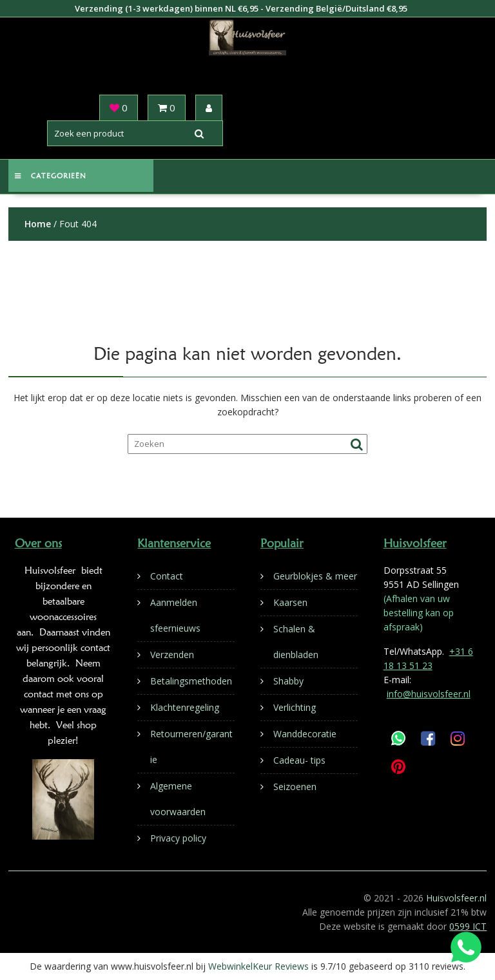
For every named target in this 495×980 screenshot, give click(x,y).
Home (38, 224)
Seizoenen (295, 787)
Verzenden (172, 655)
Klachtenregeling (185, 707)
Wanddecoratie (305, 734)
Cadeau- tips (299, 760)
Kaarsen (290, 602)
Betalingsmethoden (191, 681)
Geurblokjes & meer (315, 576)
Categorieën (51, 176)
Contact (167, 576)
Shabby (288, 681)
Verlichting (295, 707)
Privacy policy (178, 838)
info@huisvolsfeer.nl (429, 694)
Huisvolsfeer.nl (456, 898)
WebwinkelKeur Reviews (258, 966)
